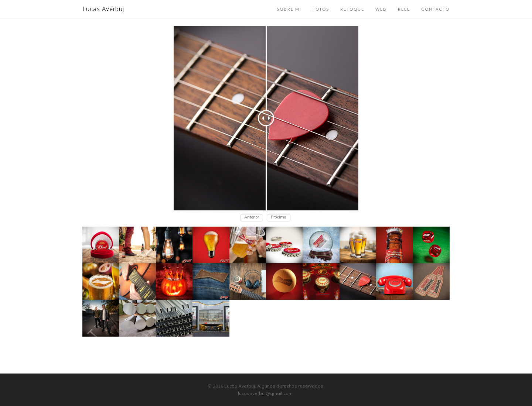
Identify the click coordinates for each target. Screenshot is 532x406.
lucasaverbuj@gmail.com (265, 393)
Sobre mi (289, 9)
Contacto (435, 9)
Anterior (252, 217)
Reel (404, 9)
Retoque (352, 9)
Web (381, 9)
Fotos (321, 9)
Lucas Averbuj (103, 9)
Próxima (279, 217)
